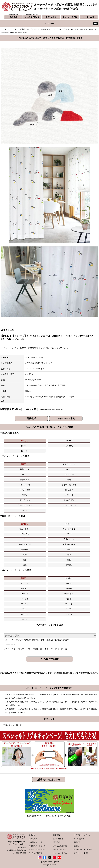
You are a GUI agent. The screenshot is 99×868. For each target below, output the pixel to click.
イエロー (25, 583)
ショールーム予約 (66, 418)
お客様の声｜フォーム (37, 846)
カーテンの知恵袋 (35, 853)
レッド (25, 619)
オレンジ (69, 583)
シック (25, 475)
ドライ (69, 534)
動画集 (76, 846)
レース (69, 469)
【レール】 (25, 451)
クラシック (69, 495)
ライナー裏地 (25, 490)
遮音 (69, 550)
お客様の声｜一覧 (35, 842)
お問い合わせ (58, 839)
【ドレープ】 (69, 441)
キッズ (25, 510)
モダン (25, 495)
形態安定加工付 (69, 544)
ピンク (69, 599)
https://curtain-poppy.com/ (17, 842)
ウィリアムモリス (25, 505)
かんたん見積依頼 (60, 846)
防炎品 (69, 565)
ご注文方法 (33, 839)
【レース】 (25, 446)
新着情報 (57, 835)
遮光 (69, 480)
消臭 (69, 560)
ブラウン (25, 604)
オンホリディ (69, 500)
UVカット (69, 524)
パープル (25, 599)
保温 (25, 565)
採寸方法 (32, 835)
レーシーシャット (69, 505)
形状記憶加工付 (25, 544)
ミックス (69, 614)
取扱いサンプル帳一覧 (13, 725)
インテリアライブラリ (37, 849)
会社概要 (77, 842)
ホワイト (25, 614)
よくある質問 (79, 839)
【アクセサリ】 (69, 446)
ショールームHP (59, 849)
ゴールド (25, 594)
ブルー (25, 609)
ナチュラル (25, 480)
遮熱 (25, 560)
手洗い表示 (25, 534)
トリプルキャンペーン (82, 835)
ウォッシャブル (69, 529)
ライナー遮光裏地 (69, 485)
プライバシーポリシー (82, 853)
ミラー (25, 539)
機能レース (25, 469)
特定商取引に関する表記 (83, 849)
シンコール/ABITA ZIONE (44, 29)
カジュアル (69, 475)
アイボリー (69, 578)
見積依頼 (31, 418)
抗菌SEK (25, 550)
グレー (69, 589)
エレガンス (69, 490)
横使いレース (69, 539)
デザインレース (69, 464)
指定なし (25, 441)
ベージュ (69, 609)
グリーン (25, 589)
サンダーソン (25, 500)
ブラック (69, 604)
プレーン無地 (25, 485)
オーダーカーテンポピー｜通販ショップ (16, 29)
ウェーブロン (25, 529)
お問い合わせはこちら (49, 780)
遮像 (69, 555)
